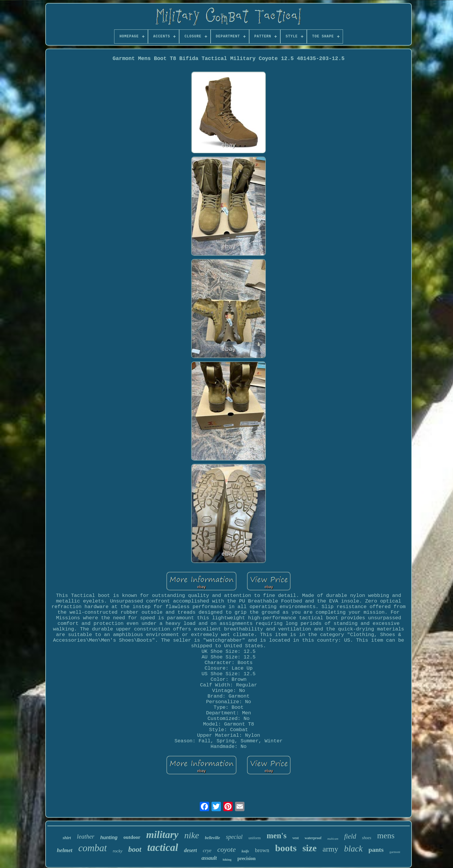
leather (85, 837)
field (350, 836)
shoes (367, 838)
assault (209, 858)
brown (262, 850)
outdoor (132, 837)
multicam (333, 839)
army (330, 849)
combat (93, 848)
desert (190, 850)
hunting (109, 838)
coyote (227, 849)
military (162, 835)
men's (277, 836)
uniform (255, 838)
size (309, 848)
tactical (163, 848)
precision (247, 858)
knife (245, 851)
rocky (118, 851)
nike (192, 835)
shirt (67, 838)
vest (296, 838)
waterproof (313, 838)
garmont (395, 852)
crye (207, 850)
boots (286, 848)
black (353, 849)
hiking (227, 859)
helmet (65, 850)
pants (376, 850)
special (234, 837)
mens (386, 835)
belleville (213, 838)
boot (135, 849)
